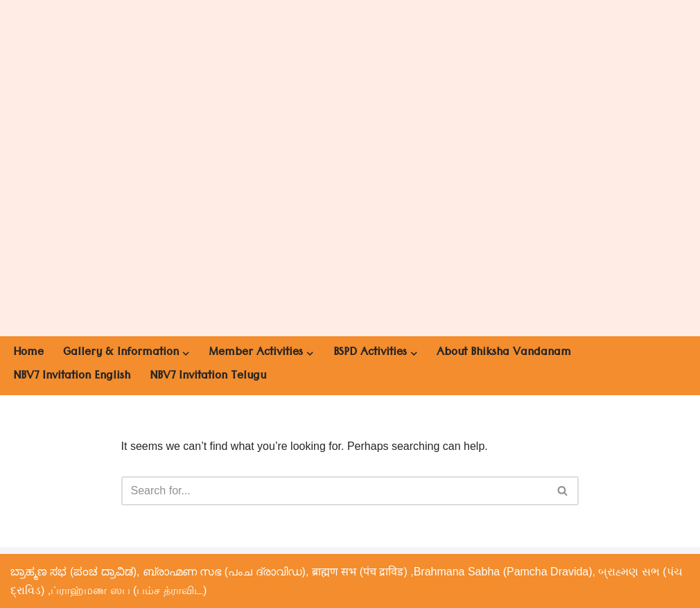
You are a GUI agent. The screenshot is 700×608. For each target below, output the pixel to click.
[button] (186, 354)
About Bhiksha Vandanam (504, 354)
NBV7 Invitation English (72, 377)
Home (28, 354)
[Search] (335, 491)
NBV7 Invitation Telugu (208, 377)
